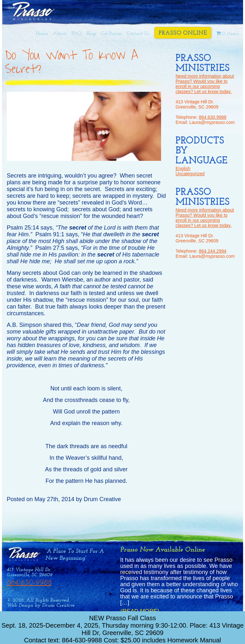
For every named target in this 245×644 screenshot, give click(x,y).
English (183, 169)
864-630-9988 (29, 583)
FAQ (77, 34)
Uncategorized (190, 174)
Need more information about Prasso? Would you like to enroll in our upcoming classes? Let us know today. (205, 84)
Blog (91, 34)
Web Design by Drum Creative (41, 605)
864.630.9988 (213, 117)
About (60, 34)
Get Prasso (111, 34)
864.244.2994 (213, 251)
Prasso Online (183, 33)
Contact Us (138, 34)
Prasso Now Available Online (163, 550)
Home (42, 34)
